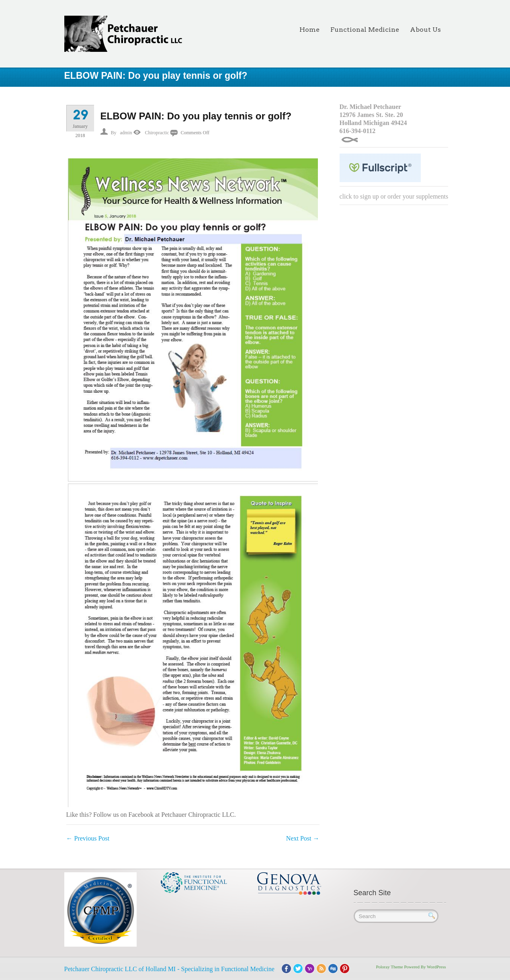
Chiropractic (157, 133)
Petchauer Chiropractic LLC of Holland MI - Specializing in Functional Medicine (169, 969)
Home (309, 30)
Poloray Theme (389, 967)
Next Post (303, 838)
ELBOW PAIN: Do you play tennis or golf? (196, 116)
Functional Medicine (365, 30)
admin (126, 133)
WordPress (436, 967)
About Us (425, 30)
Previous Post (88, 838)
